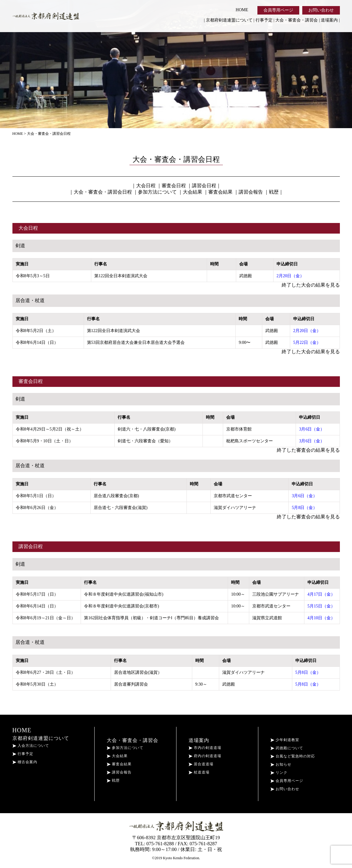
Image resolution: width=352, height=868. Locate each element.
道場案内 (329, 20)
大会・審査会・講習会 (297, 20)
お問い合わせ (321, 10)
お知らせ (281, 764)
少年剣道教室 (285, 740)
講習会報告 (251, 192)
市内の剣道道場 (205, 748)
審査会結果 (220, 192)
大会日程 (146, 186)
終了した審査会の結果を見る (308, 450)
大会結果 (193, 192)
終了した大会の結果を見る (311, 285)
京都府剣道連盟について (229, 20)
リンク (279, 773)
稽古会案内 (25, 762)
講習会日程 (204, 186)
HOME (242, 10)
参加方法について (157, 192)
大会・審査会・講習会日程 (103, 192)
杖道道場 (199, 772)
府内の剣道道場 (205, 756)
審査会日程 (174, 186)
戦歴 (274, 192)
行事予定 (264, 20)
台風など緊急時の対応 (293, 756)
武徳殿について (287, 748)
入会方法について (31, 746)
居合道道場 (201, 764)
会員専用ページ (278, 10)
